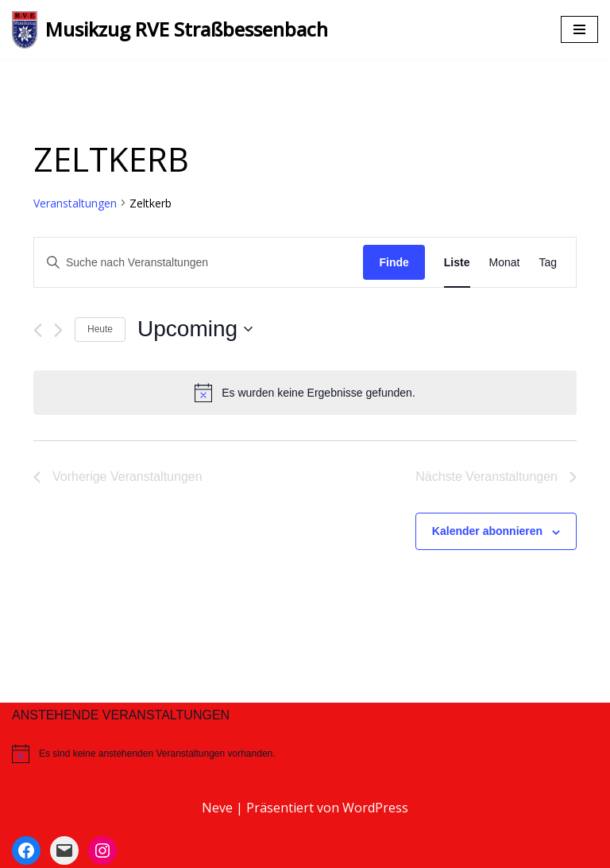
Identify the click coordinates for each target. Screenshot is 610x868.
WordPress (375, 808)
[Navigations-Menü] (579, 29)
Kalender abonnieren (487, 531)
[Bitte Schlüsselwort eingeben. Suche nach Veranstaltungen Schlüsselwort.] (199, 263)
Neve (217, 808)
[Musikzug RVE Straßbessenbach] (170, 30)
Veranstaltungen (75, 203)
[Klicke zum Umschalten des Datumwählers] (195, 329)
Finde (394, 262)
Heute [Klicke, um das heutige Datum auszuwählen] (100, 329)
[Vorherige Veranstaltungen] (38, 330)
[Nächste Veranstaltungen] (58, 330)
